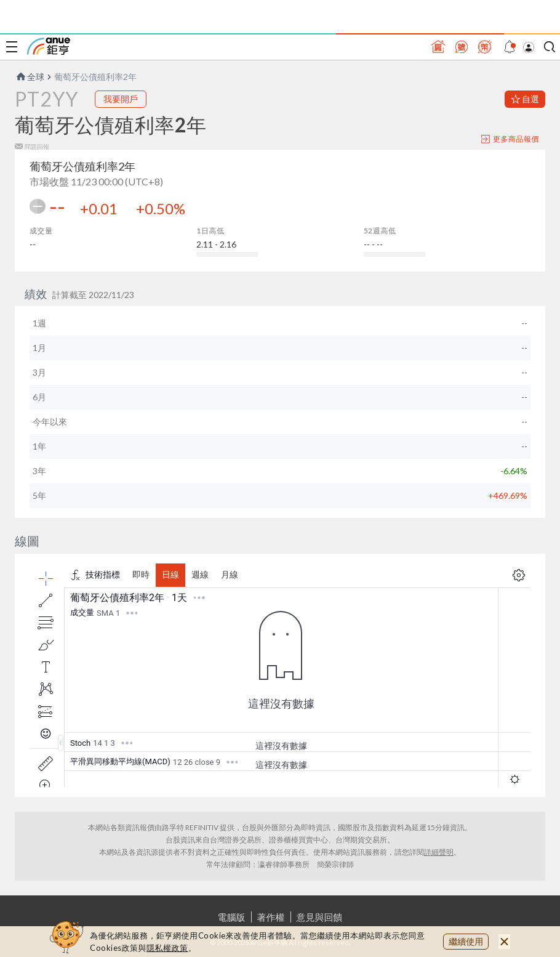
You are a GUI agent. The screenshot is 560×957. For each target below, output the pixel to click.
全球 (30, 77)
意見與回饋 (320, 917)
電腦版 (232, 917)
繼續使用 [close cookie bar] (466, 941)
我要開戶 (121, 99)
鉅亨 (49, 46)
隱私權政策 (167, 948)
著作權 (271, 917)
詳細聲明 (439, 852)
